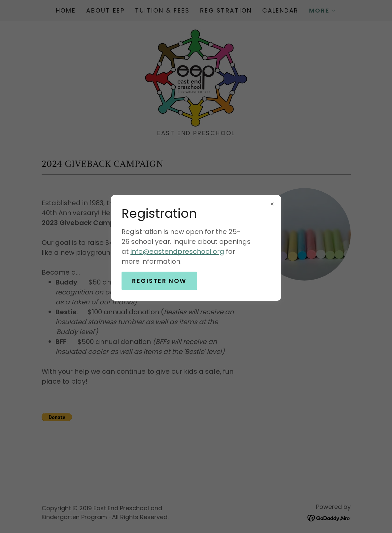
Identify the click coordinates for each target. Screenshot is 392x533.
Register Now (159, 281)
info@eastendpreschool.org (177, 251)
